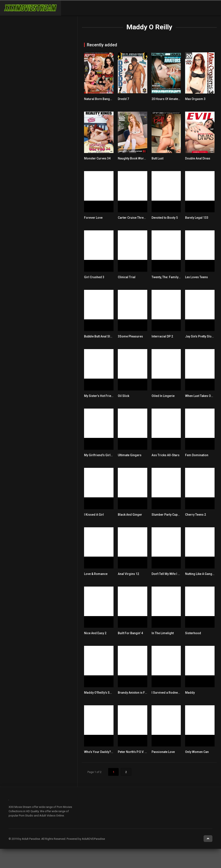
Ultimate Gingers (130, 455)
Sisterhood (193, 633)
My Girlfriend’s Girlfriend (102, 455)
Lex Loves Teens (196, 277)
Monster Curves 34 (97, 158)
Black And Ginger (130, 515)
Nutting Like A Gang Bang (203, 574)
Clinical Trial (127, 277)
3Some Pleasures (130, 336)
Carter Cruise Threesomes (137, 218)
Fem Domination (197, 455)
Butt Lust (157, 158)
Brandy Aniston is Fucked (136, 693)
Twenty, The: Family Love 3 (170, 277)
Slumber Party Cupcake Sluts (172, 515)
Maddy (190, 693)
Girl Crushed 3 (94, 277)
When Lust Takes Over (200, 396)
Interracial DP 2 (162, 336)
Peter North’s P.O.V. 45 (133, 752)
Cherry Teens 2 (196, 515)
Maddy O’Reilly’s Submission (104, 693)
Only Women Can (197, 752)
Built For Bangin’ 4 (130, 633)
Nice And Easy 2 (95, 633)
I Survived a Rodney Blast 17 (171, 693)
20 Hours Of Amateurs (167, 99)
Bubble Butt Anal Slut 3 (100, 336)
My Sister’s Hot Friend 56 (101, 396)
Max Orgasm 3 (195, 99)
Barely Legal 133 (197, 218)
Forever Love (93, 218)
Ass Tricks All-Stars (166, 455)
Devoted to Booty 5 (165, 218)
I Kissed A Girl (94, 515)
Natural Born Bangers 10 (101, 99)
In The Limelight (163, 633)
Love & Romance (96, 574)
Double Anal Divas (198, 158)
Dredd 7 (123, 99)
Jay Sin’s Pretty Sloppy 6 (202, 336)
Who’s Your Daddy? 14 (100, 752)
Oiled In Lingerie (163, 396)
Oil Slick (124, 396)
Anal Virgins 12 (128, 574)
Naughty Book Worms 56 (135, 158)
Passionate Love (163, 752)
